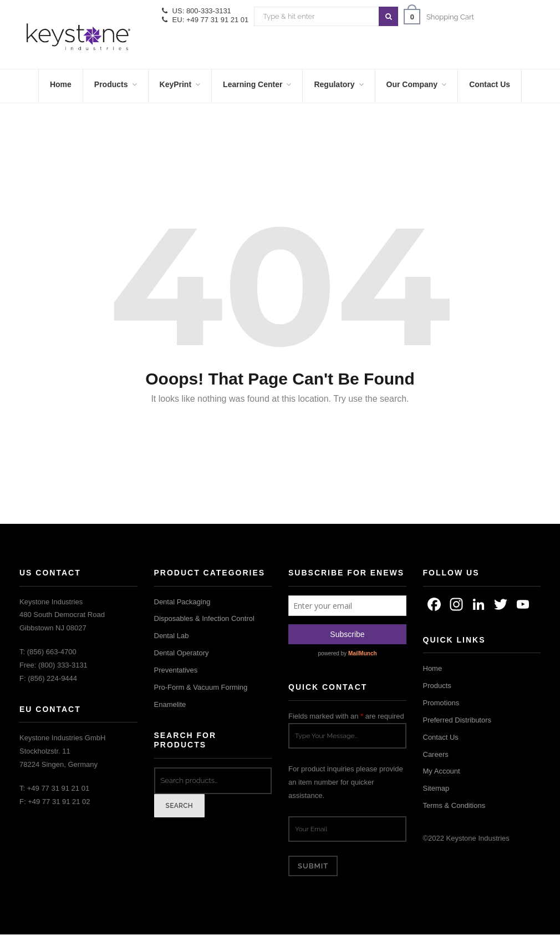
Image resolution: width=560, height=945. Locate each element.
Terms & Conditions (454, 805)
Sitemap (436, 788)
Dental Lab (172, 636)
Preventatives (176, 670)
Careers (436, 754)
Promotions (441, 703)
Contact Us (441, 737)
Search (180, 806)
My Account (442, 771)
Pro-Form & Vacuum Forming (201, 687)
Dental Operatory (182, 653)
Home (433, 668)
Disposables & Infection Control (204, 618)
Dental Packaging (182, 602)
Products (437, 686)
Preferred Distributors (457, 720)
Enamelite (170, 704)
